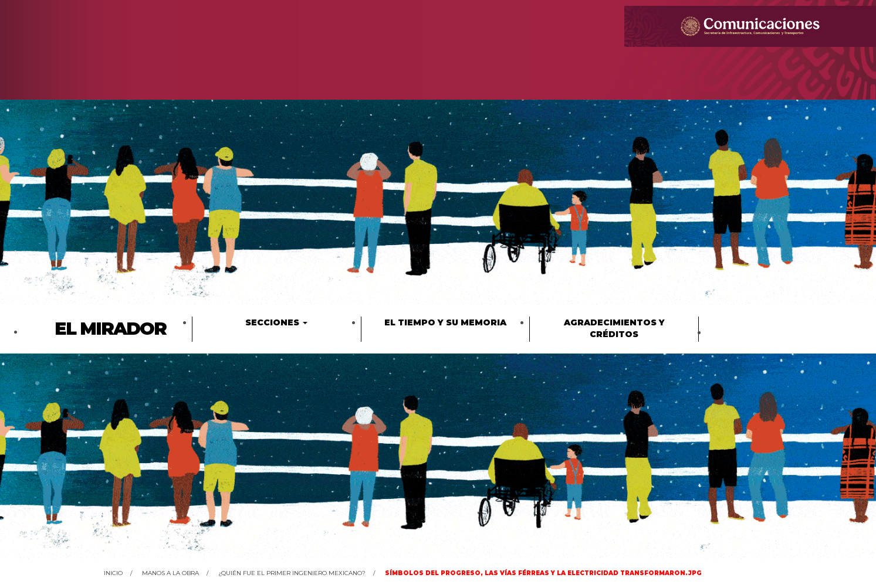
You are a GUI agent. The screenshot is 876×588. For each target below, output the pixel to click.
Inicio (113, 573)
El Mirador (110, 329)
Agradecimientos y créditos (614, 328)
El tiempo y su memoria (445, 322)
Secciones (276, 322)
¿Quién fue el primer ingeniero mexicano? (292, 573)
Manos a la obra (170, 573)
